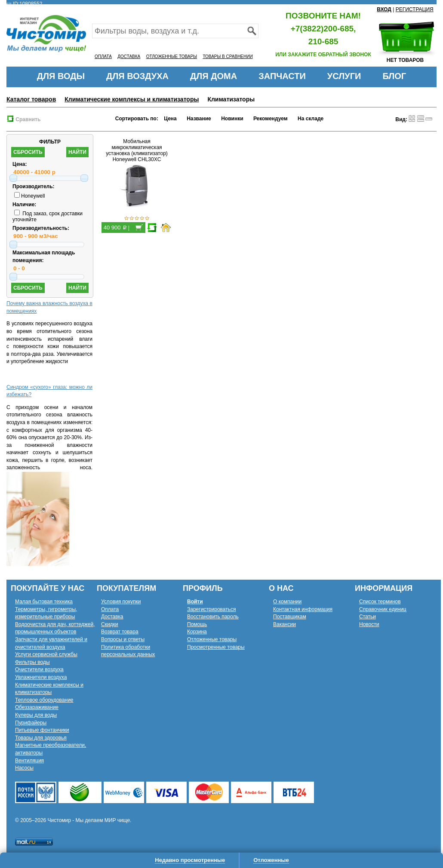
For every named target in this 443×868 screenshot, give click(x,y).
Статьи (368, 617)
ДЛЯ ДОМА (214, 76)
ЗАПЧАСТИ (282, 76)
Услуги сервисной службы (46, 654)
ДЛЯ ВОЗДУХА (137, 76)
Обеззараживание (37, 707)
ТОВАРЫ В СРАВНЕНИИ (228, 57)
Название (199, 119)
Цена (170, 119)
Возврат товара (120, 632)
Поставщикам (290, 617)
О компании (287, 602)
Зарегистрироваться (211, 609)
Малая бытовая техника (44, 602)
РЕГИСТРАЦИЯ (415, 9)
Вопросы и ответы (123, 639)
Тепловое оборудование (44, 700)
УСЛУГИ (344, 76)
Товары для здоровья (41, 738)
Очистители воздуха (39, 669)
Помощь (197, 624)
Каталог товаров (31, 99)
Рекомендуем (271, 119)
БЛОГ (394, 76)
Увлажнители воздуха (41, 677)
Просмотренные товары (216, 647)
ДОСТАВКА (129, 57)
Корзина (197, 632)
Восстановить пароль (213, 617)
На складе (311, 119)
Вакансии (285, 624)
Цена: (20, 164)
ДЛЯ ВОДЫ (61, 76)
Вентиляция (29, 761)
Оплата (110, 609)
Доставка (112, 617)
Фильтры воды (32, 662)
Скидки (110, 624)
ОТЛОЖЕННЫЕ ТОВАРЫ (172, 57)
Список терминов (380, 602)
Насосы (24, 768)
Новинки (232, 119)
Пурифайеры (31, 723)
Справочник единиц (383, 609)
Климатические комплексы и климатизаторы (132, 99)
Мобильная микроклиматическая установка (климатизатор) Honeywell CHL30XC (137, 150)
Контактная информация (303, 609)
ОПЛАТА (103, 57)
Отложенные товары (212, 639)
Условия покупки (121, 602)
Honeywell (29, 196)
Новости (369, 624)
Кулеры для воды (36, 715)
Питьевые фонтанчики (42, 730)
